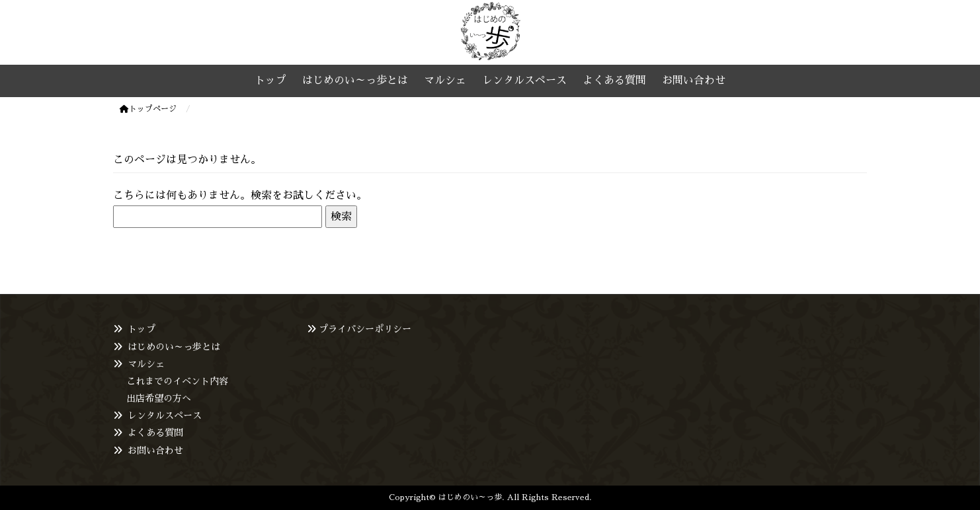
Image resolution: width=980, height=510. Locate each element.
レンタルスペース (165, 416)
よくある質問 (155, 433)
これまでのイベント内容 (177, 381)
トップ (142, 329)
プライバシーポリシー (365, 329)
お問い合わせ (155, 451)
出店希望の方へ (159, 398)
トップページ (148, 109)
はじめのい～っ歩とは (174, 347)
